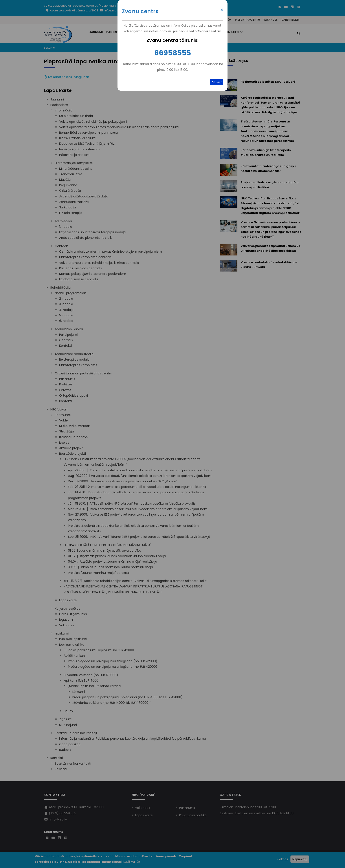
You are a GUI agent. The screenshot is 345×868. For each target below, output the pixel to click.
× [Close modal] (222, 10)
